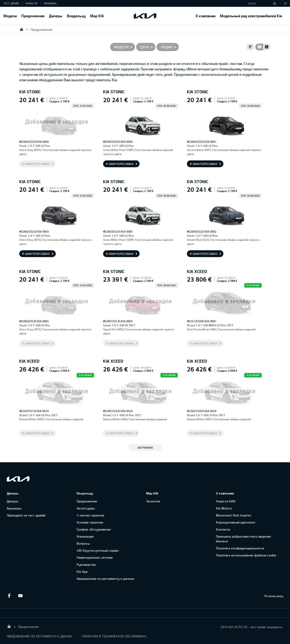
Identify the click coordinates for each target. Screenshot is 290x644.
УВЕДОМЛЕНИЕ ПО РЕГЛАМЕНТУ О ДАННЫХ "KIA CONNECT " (41, 636)
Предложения (33, 16)
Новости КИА (226, 501)
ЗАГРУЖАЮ (145, 447)
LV (285, 3)
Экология (153, 501)
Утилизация (85, 536)
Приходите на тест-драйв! (26, 515)
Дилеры (56, 16)
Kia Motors (224, 508)
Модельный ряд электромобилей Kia (251, 16)
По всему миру (274, 596)
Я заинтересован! (36, 164)
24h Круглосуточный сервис (98, 550)
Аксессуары (86, 508)
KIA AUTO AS (22, 29)
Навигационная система (95, 557)
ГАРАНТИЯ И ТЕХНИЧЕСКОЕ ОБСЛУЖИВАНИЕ (116, 636)
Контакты (223, 529)
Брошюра (50, 3)
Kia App (82, 571)
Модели (10, 16)
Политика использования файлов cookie (246, 555)
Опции (167, 47)
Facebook (9, 596)
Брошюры (14, 508)
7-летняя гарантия (90, 515)
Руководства (86, 564)
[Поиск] (275, 3)
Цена (145, 47)
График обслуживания (94, 529)
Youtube (20, 596)
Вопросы (83, 543)
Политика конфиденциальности (240, 548)
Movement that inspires (234, 515)
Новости (31, 3)
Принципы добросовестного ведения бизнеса (243, 539)
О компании (205, 16)
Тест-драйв (11, 3)
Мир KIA (97, 16)
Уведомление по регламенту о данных (105, 579)
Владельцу (76, 16)
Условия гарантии (90, 522)
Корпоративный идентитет (236, 522)
